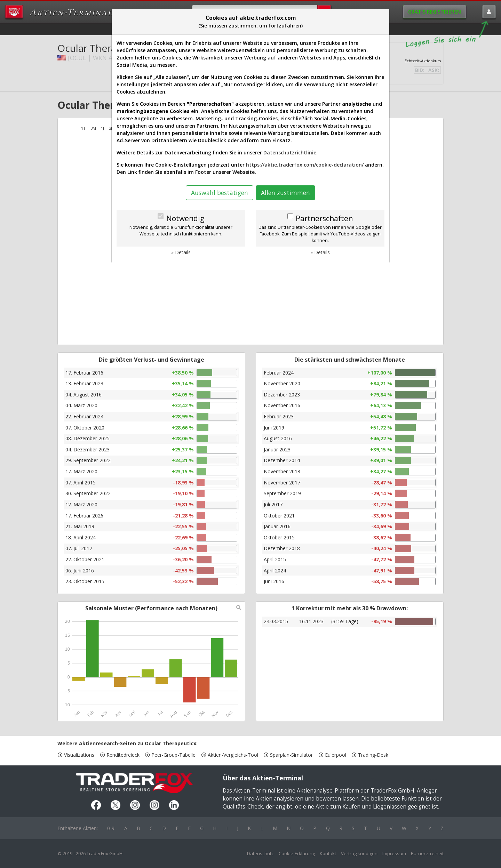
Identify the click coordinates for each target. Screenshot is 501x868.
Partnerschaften (324, 218)
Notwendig (185, 218)
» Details (181, 252)
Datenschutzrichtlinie (290, 152)
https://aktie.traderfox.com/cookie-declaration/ (305, 165)
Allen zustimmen (285, 193)
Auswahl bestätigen (220, 193)
